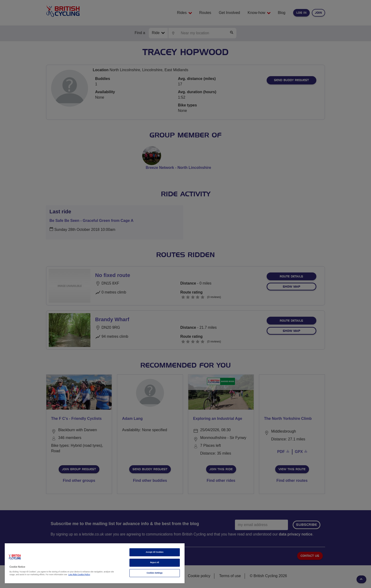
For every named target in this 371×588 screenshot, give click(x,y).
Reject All (155, 563)
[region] (95, 563)
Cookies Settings (155, 573)
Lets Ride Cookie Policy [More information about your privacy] (79, 575)
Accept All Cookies (155, 552)
